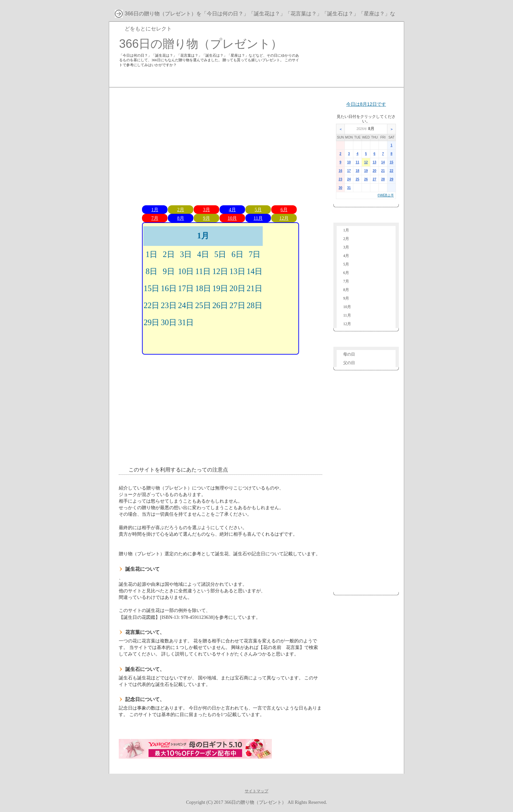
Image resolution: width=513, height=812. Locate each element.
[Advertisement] (221, 145)
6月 (284, 210)
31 (349, 188)
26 (366, 179)
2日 (169, 254)
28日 (255, 305)
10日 (186, 271)
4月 (232, 210)
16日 (168, 288)
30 (340, 188)
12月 (284, 218)
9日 (169, 271)
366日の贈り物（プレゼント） (201, 44)
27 (374, 179)
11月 (258, 218)
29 (391, 179)
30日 (168, 322)
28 (383, 179)
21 (383, 171)
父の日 (349, 363)
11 (357, 162)
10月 (232, 218)
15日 (151, 288)
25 (357, 179)
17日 (186, 288)
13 (374, 162)
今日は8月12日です (366, 104)
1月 (155, 210)
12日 (220, 271)
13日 (237, 271)
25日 (203, 305)
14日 (255, 271)
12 (366, 162)
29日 (151, 322)
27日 (237, 305)
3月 (206, 210)
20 (374, 171)
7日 (255, 254)
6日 (237, 254)
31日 (186, 322)
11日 (203, 271)
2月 (180, 210)
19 (366, 171)
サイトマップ (256, 791)
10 (349, 162)
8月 (180, 218)
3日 (186, 254)
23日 (168, 305)
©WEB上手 (386, 195)
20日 (237, 288)
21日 (255, 288)
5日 (220, 254)
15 (391, 162)
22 (391, 171)
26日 (220, 305)
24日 (186, 305)
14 (383, 162)
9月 (206, 218)
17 (349, 171)
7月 (155, 218)
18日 (203, 288)
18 (357, 171)
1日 (151, 254)
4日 (203, 254)
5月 (258, 210)
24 (349, 179)
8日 (151, 271)
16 (340, 171)
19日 (220, 288)
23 (340, 179)
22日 (151, 305)
